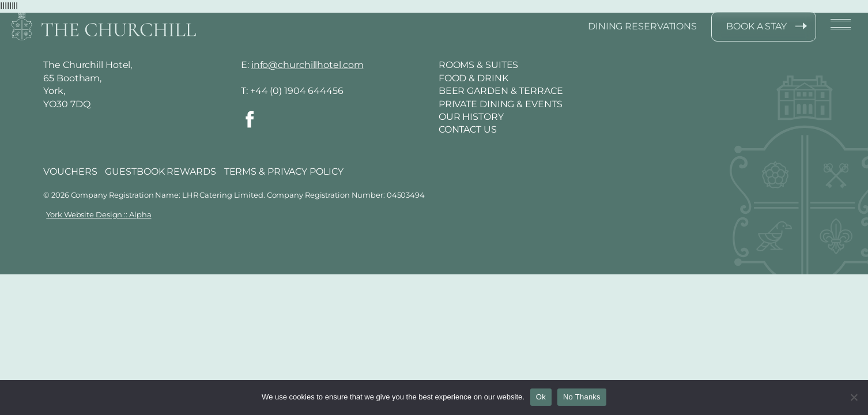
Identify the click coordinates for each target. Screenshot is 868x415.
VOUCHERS (70, 171)
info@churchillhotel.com (307, 65)
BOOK (756, 26)
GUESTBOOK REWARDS (160, 171)
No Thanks (582, 397)
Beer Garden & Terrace (501, 91)
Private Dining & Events (501, 104)
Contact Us (468, 129)
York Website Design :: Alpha (99, 214)
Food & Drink (473, 78)
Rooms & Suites (479, 65)
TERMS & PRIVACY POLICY (284, 171)
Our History (471, 117)
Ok (541, 397)
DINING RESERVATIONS (642, 26)
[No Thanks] (854, 397)
